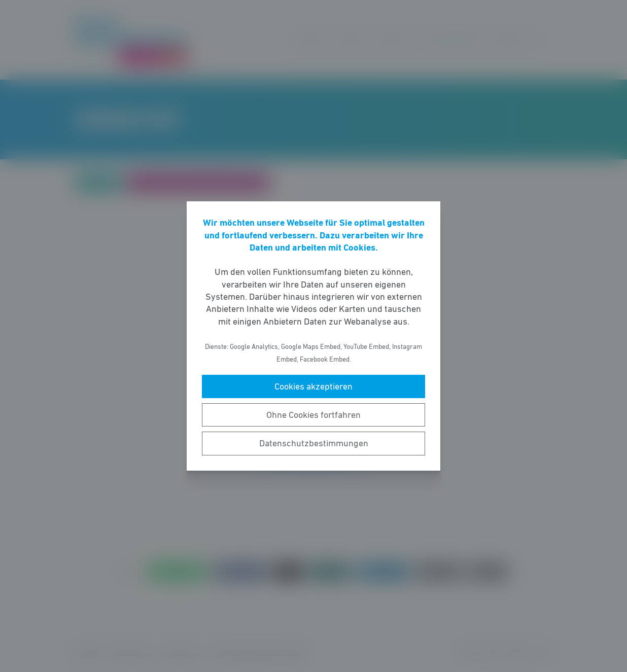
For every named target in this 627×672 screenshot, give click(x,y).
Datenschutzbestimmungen (314, 443)
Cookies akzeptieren (313, 386)
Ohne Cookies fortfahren (313, 415)
